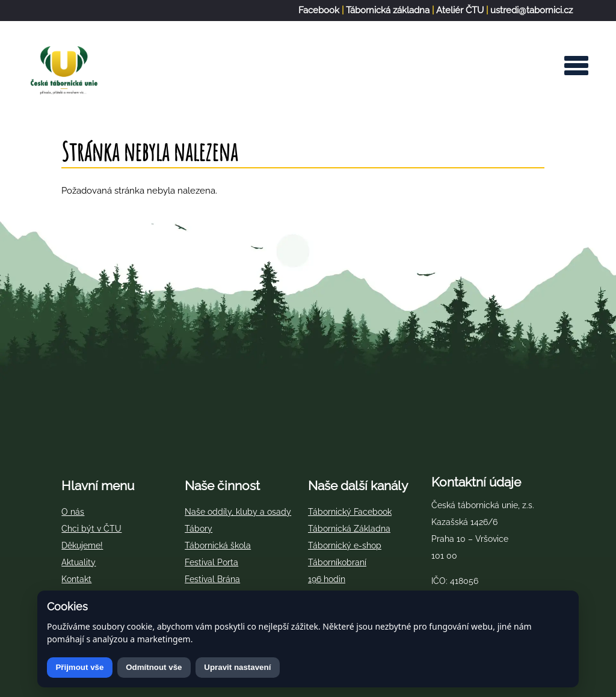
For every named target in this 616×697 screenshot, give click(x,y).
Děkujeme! (82, 545)
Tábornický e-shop (345, 545)
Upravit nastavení (237, 667)
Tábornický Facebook (350, 512)
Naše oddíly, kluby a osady (238, 512)
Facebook (319, 10)
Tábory (199, 529)
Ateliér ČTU (460, 10)
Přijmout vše (79, 667)
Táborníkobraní (337, 562)
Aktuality (79, 562)
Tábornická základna (388, 10)
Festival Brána (212, 579)
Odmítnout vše (154, 667)
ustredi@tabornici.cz (531, 10)
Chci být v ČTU (91, 529)
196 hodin (327, 579)
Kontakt (76, 579)
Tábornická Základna (349, 529)
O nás (73, 512)
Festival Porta (211, 562)
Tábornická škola (218, 545)
